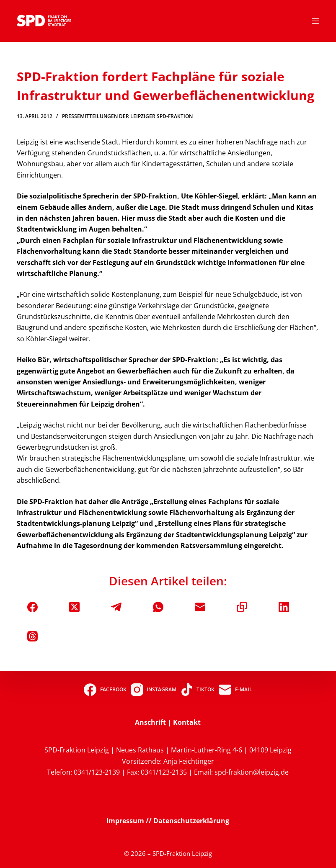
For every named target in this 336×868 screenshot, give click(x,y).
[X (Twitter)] (74, 607)
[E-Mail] (200, 607)
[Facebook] (32, 607)
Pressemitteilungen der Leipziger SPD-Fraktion (127, 116)
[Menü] (315, 21)
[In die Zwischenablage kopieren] (242, 607)
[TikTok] (198, 690)
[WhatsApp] (158, 607)
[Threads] (32, 636)
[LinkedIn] (284, 607)
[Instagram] (154, 690)
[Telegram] (116, 607)
